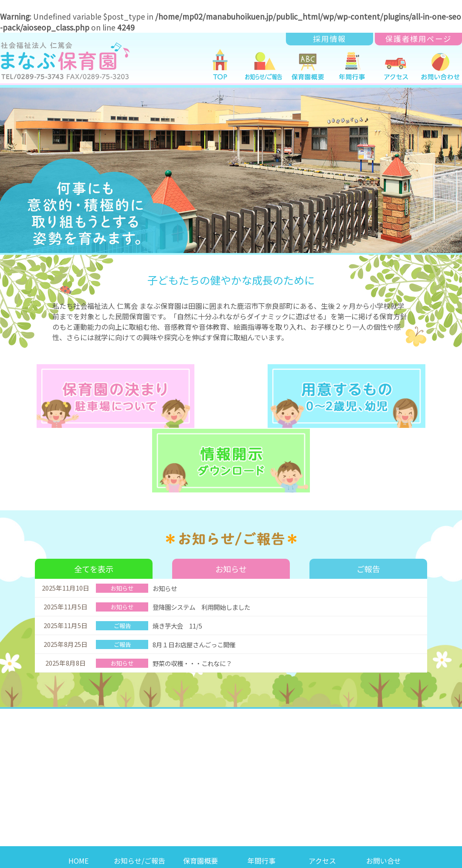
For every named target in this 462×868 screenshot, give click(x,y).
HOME (78, 788)
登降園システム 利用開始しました (205, 535)
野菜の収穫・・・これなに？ (195, 591)
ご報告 (369, 497)
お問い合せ (384, 788)
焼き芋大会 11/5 (182, 554)
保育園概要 (200, 788)
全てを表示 (94, 497)
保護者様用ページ (418, 39)
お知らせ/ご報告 (139, 788)
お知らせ (231, 497)
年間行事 (262, 788)
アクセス (322, 788)
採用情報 (330, 39)
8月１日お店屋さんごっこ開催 (197, 572)
